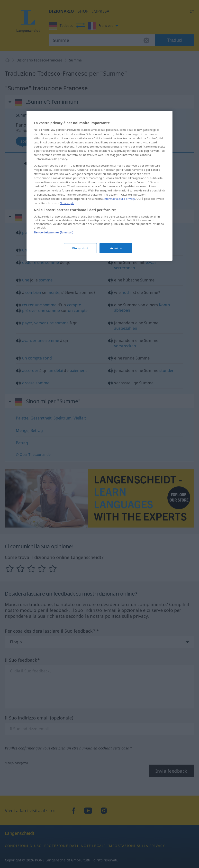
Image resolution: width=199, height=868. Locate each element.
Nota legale (67, 203)
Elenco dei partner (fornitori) (54, 232)
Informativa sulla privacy (119, 199)
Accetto (116, 248)
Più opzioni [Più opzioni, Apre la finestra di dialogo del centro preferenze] (80, 248)
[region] (99, 186)
